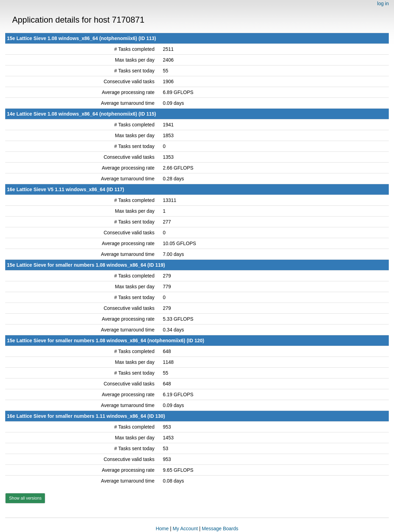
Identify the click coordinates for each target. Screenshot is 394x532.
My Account (185, 529)
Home (162, 529)
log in (383, 3)
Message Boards (220, 529)
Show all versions (25, 498)
